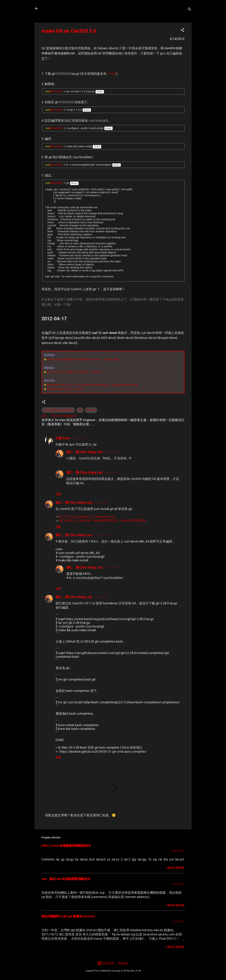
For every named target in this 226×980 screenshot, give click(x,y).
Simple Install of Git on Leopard (65, 389)
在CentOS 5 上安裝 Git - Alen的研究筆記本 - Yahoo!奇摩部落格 (102, 520)
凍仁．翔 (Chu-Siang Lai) (84, 452)
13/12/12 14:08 (112, 568)
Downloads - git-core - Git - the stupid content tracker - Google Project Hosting (92, 385)
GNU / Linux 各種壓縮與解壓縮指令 (66, 846)
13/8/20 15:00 (111, 473)
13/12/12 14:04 (101, 535)
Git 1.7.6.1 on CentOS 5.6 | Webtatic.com (87, 517)
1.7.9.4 (112, 74)
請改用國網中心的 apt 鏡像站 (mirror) (68, 916)
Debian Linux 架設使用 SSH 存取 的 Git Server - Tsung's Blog (83, 359)
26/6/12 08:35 (100, 503)
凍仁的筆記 (53, 8)
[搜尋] (189, 10)
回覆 (58, 494)
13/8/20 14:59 (100, 597)
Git (80, 410)
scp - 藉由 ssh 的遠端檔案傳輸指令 (66, 879)
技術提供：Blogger (113, 963)
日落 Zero (63, 438)
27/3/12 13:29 (111, 452)
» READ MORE (175, 868)
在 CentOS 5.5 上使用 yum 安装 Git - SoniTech (74, 372)
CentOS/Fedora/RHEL (58, 410)
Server (91, 410)
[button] (182, 31)
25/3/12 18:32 (78, 438)
